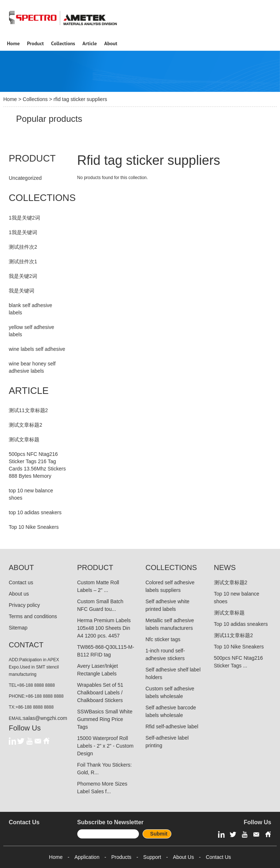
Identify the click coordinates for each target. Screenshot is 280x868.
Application (87, 857)
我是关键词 (22, 291)
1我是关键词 (23, 232)
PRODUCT (32, 158)
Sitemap (18, 628)
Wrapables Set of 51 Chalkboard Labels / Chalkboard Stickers (100, 693)
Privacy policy (24, 605)
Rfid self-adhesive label (172, 726)
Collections (35, 99)
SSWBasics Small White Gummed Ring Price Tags (105, 719)
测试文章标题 (24, 439)
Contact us (21, 582)
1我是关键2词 (24, 218)
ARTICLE (29, 391)
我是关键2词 (23, 276)
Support (152, 857)
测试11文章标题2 (28, 410)
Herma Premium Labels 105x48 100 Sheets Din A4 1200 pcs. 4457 (104, 628)
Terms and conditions (33, 616)
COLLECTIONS (42, 198)
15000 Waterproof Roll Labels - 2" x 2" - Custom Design (106, 746)
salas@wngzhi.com (45, 718)
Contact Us (218, 857)
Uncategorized (25, 178)
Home (10, 99)
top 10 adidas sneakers (35, 512)
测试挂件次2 (23, 247)
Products (121, 857)
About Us (183, 857)
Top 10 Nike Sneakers (34, 527)
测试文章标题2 (26, 425)
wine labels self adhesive (37, 349)
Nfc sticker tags (163, 639)
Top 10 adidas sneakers (241, 624)
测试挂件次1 (23, 261)
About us (19, 594)
